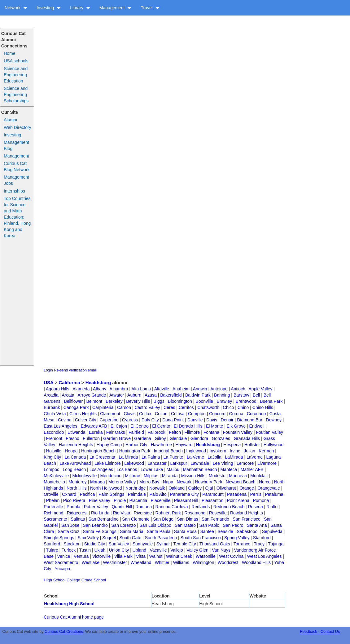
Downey (274, 420)
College (73, 580)
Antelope (219, 389)
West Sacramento (61, 562)
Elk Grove (236, 426)
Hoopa (71, 451)
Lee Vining (223, 463)
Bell (256, 395)
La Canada (75, 457)
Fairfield (136, 432)
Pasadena (237, 494)
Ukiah (100, 550)
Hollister (252, 445)
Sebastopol (247, 531)
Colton (161, 414)
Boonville (204, 401)
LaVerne (255, 457)
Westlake (91, 562)
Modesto (217, 476)
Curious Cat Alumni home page (74, 617)
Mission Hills (193, 476)
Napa (168, 482)
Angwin (200, 389)
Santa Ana (257, 525)
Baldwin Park (198, 395)
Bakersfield (171, 395)
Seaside (225, 531)
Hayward (184, 445)
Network (16, 8)
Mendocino (111, 476)
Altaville (162, 389)
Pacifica (87, 494)
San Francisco (246, 519)
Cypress (130, 420)
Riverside (143, 513)
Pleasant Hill (186, 500)
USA (48, 382)
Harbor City (136, 445)
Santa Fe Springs (100, 531)
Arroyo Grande (92, 395)
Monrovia (238, 476)
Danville (195, 420)
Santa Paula (159, 531)
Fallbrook (156, 432)
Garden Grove (117, 438)
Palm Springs (111, 494)
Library (80, 8)
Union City (119, 550)
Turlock (69, 550)
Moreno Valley (122, 482)
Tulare (52, 550)
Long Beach (74, 469)
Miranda (170, 476)
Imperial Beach (168, 451)
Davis (212, 420)
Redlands (201, 507)
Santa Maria (131, 531)
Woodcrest (228, 562)
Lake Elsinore (108, 463)
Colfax (145, 414)
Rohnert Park (168, 513)
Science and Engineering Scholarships (16, 95)
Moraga (97, 482)
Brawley (225, 401)
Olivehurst (226, 488)
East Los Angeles (60, 426)
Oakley (195, 488)
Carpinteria (103, 407)
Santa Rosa (185, 531)
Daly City (150, 420)
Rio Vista (122, 513)
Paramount (213, 494)
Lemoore (245, 463)
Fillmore (192, 432)
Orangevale (269, 488)
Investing (49, 8)
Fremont (54, 438)
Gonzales (221, 438)
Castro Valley (147, 407)
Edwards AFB (94, 426)
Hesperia (232, 445)
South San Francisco (201, 538)
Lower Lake (152, 469)
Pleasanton (212, 500)
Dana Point (173, 420)
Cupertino (109, 420)
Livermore (267, 463)
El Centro (139, 426)
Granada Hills (247, 438)
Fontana (211, 432)
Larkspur (178, 463)
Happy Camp (109, 445)
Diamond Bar (250, 420)
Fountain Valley (238, 432)
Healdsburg (98, 382)
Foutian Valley (269, 432)
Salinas (78, 519)
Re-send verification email (75, 370)
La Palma (151, 457)
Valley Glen (197, 550)
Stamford (262, 538)
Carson (124, 407)
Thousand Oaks (215, 544)
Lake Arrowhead (75, 463)
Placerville (161, 500)
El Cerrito (161, 426)
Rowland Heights (247, 513)
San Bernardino (104, 519)
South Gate (130, 538)
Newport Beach (241, 482)
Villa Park (123, 556)
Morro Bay (149, 482)
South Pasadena (161, 538)
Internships (14, 191)
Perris (256, 494)
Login (48, 370)
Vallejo (177, 550)
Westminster (115, 562)
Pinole (120, 500)
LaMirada (234, 457)
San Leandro (95, 525)
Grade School (94, 580)
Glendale (178, 438)
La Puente (173, 457)
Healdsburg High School (69, 604)
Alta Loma (141, 389)
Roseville (218, 513)
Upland (139, 550)
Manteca (229, 469)
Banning (222, 395)
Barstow (241, 395)
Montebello (54, 482)
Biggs (159, 401)
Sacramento (55, 519)
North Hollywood (106, 488)
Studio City (95, 544)
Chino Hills (263, 407)
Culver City (85, 420)
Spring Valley (237, 538)
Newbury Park (209, 482)
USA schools (16, 61)
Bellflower (73, 401)
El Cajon (119, 426)
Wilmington (203, 562)
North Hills (77, 488)
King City (52, 457)
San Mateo (185, 525)
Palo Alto (158, 494)
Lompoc (51, 469)
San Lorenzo (123, 525)
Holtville (54, 451)
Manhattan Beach (200, 469)
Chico (229, 407)
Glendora (199, 438)
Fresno (72, 438)
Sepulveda (272, 531)
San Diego (163, 519)
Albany (100, 389)
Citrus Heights (83, 414)
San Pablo (209, 525)
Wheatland (141, 562)
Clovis (129, 414)
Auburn (134, 395)
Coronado (256, 414)
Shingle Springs (59, 538)
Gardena (142, 438)
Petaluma (274, 494)
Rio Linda (100, 513)
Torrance (242, 544)
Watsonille (206, 556)
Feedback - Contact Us (320, 632)
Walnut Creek (179, 556)
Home (9, 53)
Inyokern (218, 451)
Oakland (177, 488)
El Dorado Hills (188, 426)
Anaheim (181, 389)
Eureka (96, 432)
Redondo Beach (229, 507)
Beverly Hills (138, 401)
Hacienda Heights (76, 445)
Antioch (238, 389)
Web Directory (17, 127)
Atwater (117, 395)
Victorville (102, 556)
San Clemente (136, 519)
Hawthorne (161, 445)
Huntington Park (135, 451)
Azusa (151, 395)
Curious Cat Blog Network (17, 167)
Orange (247, 488)
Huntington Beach (98, 451)
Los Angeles (101, 469)
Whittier (162, 562)
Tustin (85, 550)
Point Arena (238, 500)
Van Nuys (221, 550)
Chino (243, 407)
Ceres (169, 407)
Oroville (51, 494)
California (69, 382)
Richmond (53, 513)
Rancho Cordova (172, 507)
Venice (64, 556)
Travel (150, 8)
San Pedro (233, 525)
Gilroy (160, 438)
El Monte (214, 426)
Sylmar (163, 544)
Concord (217, 414)
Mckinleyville (85, 476)
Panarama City (184, 494)
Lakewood (134, 463)
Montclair (259, 476)
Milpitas (151, 476)
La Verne (195, 457)
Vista (141, 556)
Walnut (156, 556)
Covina (65, 420)
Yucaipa (63, 569)
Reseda (256, 507)
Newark (184, 482)
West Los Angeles (265, 556)
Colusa (178, 414)
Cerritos (186, 407)
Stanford (52, 544)
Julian (249, 451)
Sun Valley (119, 544)
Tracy (259, 544)
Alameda (81, 389)
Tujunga (276, 544)
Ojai (209, 488)
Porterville (53, 507)
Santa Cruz (68, 531)
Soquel (109, 538)
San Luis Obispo (155, 525)
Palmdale (137, 494)
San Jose (70, 525)
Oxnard (69, 494)
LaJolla (214, 457)
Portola (73, 507)
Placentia (138, 500)
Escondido (54, 432)
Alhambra (119, 389)
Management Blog (16, 145)
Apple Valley (261, 389)
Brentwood (246, 401)
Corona (236, 414)
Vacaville (158, 550)
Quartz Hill (122, 507)
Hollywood (274, 445)
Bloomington (180, 401)
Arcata (68, 395)
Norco (265, 482)
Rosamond (195, 513)
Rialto (272, 507)
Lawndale (200, 463)
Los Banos (127, 469)
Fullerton (91, 438)
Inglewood (196, 451)
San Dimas (187, 519)
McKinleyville (56, 476)
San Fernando (215, 519)
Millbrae (133, 476)
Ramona (144, 507)
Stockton (72, 544)
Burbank (52, 407)
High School (55, 580)
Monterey (77, 482)
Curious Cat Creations (64, 632)
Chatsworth (208, 407)
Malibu (173, 469)
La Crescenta (102, 457)
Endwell (257, 426)
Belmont (94, 401)
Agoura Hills (57, 389)
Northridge (136, 488)
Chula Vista (55, 414)
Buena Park (271, 401)
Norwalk (157, 488)
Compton (197, 414)
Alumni (10, 120)
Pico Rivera (74, 500)
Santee (207, 531)
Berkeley (114, 401)
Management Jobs (16, 180)
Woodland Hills (256, 562)
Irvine (235, 451)
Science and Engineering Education (16, 75)
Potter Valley (96, 507)
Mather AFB (252, 469)
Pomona (261, 500)
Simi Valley (88, 538)
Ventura (81, 556)
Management (116, 8)
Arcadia (51, 395)
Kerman (266, 451)
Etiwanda (77, 432)
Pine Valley (100, 500)
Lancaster (157, 463)
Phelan (53, 500)
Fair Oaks (116, 432)
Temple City (185, 544)
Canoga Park (76, 407)
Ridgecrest (77, 513)
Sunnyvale (143, 544)
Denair (227, 420)
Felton (175, 432)
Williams (181, 562)
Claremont (110, 414)
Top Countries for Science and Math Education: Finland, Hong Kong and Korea (17, 217)
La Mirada (128, 457)
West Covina (231, 556)
